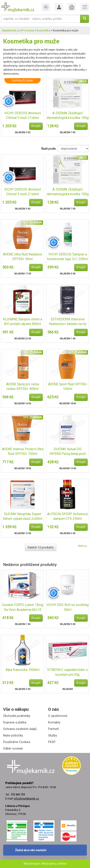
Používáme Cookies (17, 742)
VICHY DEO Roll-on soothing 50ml (68, 607)
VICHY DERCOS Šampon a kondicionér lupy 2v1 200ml (67, 257)
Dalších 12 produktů (41, 547)
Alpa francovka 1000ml (22, 670)
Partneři (54, 729)
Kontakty (54, 722)
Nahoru (82, 546)
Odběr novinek (13, 748)
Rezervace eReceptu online (45, 864)
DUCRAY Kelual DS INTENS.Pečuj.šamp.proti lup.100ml (68, 452)
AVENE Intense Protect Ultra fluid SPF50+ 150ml (23, 451)
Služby (53, 735)
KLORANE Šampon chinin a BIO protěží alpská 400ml (22, 322)
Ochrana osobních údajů (20, 729)
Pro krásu (28, 30)
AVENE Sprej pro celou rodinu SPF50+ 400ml (23, 387)
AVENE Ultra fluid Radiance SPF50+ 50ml (22, 257)
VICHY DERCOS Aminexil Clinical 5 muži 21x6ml (22, 116)
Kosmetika (43, 30)
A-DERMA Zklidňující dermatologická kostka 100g (68, 116)
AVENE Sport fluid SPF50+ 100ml (68, 387)
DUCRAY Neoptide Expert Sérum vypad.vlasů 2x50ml (22, 516)
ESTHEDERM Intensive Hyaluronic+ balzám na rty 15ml (68, 322)
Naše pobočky (13, 735)
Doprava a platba (15, 722)
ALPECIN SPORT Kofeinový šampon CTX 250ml (67, 516)
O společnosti (58, 716)
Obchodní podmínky (17, 716)
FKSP (52, 742)
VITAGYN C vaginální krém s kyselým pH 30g (67, 672)
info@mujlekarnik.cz (26, 799)
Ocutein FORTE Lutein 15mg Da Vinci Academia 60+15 (23, 607)
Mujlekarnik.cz (11, 30)
